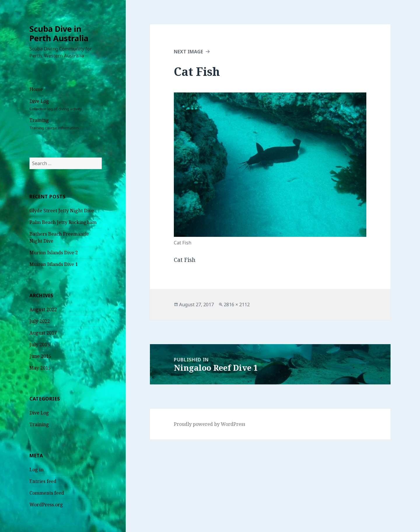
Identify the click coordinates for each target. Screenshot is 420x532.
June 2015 (40, 356)
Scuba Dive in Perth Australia (59, 33)
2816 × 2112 (237, 304)
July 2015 (40, 344)
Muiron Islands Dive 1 (54, 264)
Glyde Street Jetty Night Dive (62, 211)
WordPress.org (46, 505)
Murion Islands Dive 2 (54, 253)
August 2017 (43, 333)
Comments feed (47, 493)
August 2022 (43, 309)
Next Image (188, 52)
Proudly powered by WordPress (210, 424)
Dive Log (66, 105)
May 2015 (40, 368)
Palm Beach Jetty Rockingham (63, 222)
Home (36, 89)
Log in (36, 470)
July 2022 (40, 321)
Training (66, 124)
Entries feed (43, 481)
